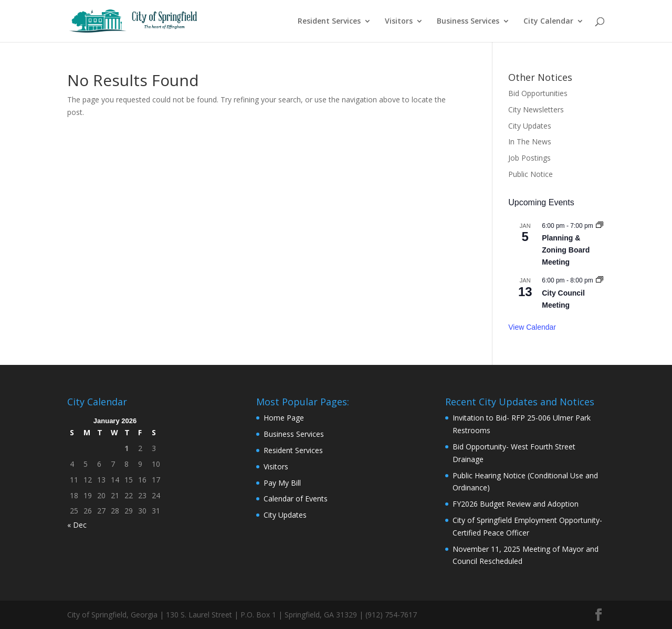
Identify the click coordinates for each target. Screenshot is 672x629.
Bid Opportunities (538, 93)
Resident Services (329, 22)
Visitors (399, 22)
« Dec (77, 525)
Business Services (468, 22)
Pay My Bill (282, 483)
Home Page (284, 418)
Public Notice (531, 174)
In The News (530, 141)
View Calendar (532, 327)
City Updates (530, 126)
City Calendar (548, 22)
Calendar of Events (296, 499)
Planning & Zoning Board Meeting (566, 250)
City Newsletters (536, 109)
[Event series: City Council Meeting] (600, 280)
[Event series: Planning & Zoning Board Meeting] (600, 226)
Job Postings (529, 158)
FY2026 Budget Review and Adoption (516, 504)
